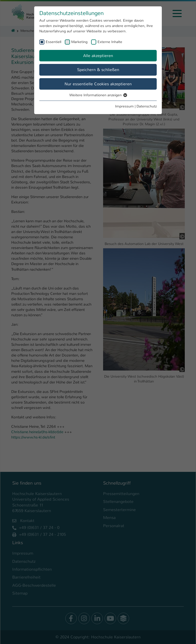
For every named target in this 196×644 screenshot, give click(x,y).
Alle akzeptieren (98, 56)
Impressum (124, 106)
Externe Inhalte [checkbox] (110, 42)
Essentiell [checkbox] (53, 42)
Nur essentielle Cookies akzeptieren (98, 84)
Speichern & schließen (98, 70)
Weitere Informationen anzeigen (98, 95)
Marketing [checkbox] (79, 42)
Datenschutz (147, 106)
